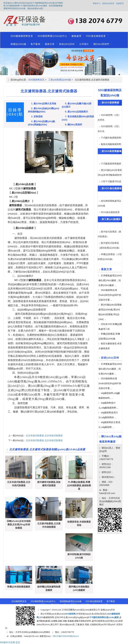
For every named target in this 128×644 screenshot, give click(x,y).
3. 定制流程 (37, 116)
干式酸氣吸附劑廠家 (111, 164)
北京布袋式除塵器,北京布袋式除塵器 (44, 436)
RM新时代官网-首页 (10, 642)
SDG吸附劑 (70, 614)
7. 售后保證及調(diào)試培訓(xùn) (78, 118)
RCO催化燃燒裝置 (110, 212)
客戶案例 (36, 44)
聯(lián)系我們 (101, 44)
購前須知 (55, 605)
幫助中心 (97, 3)
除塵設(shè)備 (18, 44)
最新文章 (50, 44)
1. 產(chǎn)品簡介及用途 (44, 103)
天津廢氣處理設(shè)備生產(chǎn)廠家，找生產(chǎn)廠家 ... (110, 369)
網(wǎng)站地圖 (101, 605)
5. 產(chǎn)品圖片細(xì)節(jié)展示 (77, 105)
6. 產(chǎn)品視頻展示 (77, 112)
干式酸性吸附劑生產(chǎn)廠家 (104, 617)
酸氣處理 (77, 36)
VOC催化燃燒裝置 (96, 36)
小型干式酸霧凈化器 (111, 181)
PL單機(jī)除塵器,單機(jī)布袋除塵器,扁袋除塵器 (79, 485)
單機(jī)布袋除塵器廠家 (19, 587)
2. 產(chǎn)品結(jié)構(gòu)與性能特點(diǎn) (44, 110)
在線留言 (120, 3)
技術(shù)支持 (108, 3)
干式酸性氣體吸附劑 (111, 138)
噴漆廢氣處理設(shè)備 (71, 601)
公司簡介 (84, 44)
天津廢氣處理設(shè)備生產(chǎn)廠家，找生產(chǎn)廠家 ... (110, 280)
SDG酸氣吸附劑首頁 (22, 36)
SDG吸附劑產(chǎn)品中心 (52, 36)
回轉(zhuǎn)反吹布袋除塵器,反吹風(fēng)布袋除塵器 (19, 524)
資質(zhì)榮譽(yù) (27, 605)
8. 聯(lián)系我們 (74, 125)
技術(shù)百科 (67, 44)
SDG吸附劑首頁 (36, 80)
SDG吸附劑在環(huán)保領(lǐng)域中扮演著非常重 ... (110, 295)
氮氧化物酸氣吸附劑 (111, 144)
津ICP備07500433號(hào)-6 (66, 636)
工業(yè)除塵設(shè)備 (60, 80)
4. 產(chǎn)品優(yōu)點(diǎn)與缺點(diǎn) (41, 123)
